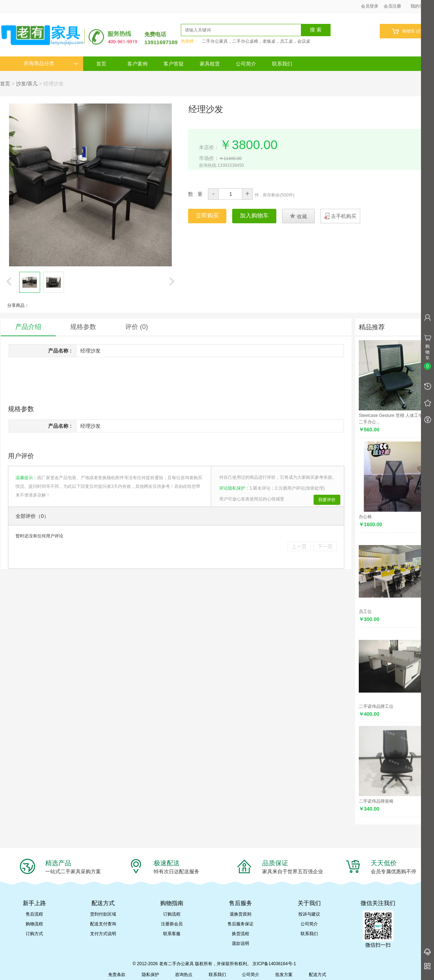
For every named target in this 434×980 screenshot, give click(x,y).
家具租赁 (210, 64)
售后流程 (34, 914)
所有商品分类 (51, 64)
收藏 (298, 216)
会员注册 (392, 6)
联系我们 (282, 64)
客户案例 (137, 64)
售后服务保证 (241, 924)
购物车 (407, 31)
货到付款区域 (103, 914)
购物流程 (34, 924)
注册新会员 (172, 924)
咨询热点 (184, 975)
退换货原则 (241, 914)
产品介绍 (28, 327)
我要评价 (327, 500)
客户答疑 (174, 64)
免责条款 (117, 975)
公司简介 (246, 64)
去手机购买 (344, 216)
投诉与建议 (309, 914)
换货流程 (241, 934)
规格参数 (83, 327)
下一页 (325, 546)
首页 (101, 64)
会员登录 (370, 6)
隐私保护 (150, 975)
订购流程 (172, 914)
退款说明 (241, 943)
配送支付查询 (103, 924)
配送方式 (318, 975)
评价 (137, 327)
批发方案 (284, 975)
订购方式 (34, 934)
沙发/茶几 (27, 84)
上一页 (299, 546)
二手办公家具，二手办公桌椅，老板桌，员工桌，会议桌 (256, 41)
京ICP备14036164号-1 (274, 964)
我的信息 (422, 6)
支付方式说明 (103, 934)
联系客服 (172, 934)
